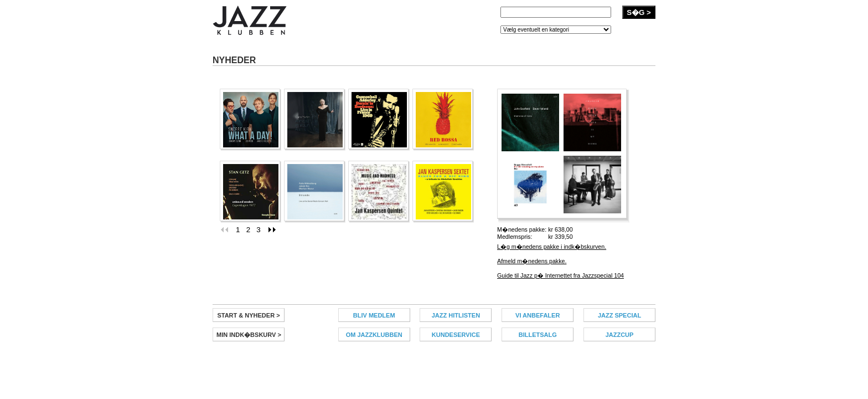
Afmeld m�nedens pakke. (532, 261)
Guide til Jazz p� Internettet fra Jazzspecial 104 (560, 275)
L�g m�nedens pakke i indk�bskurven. (552, 247)
